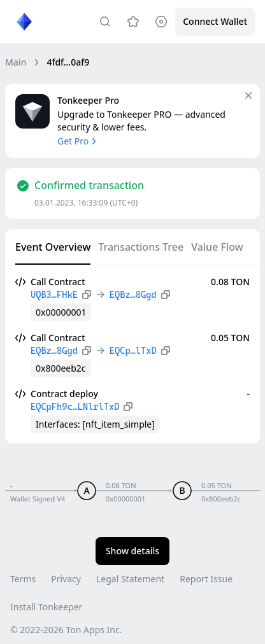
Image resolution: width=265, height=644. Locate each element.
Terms (23, 579)
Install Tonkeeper (46, 607)
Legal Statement (130, 579)
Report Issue (206, 579)
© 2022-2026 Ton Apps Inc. (66, 630)
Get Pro (78, 141)
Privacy (66, 579)
